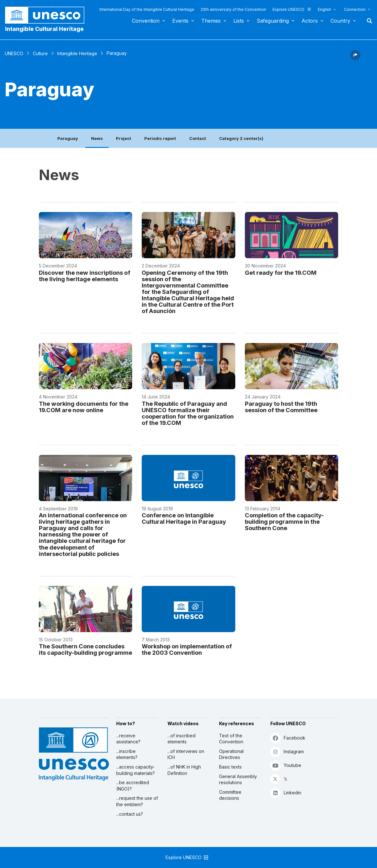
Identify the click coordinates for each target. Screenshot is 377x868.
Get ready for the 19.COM (281, 273)
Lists (239, 21)
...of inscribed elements (181, 739)
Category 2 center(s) (241, 138)
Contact (198, 138)
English (324, 9)
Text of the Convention (231, 739)
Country (340, 21)
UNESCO (14, 53)
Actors (310, 21)
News (97, 138)
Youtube (286, 765)
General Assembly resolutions (238, 780)
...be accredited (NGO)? (133, 786)
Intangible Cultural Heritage (44, 29)
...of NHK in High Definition (184, 770)
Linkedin (286, 793)
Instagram (287, 751)
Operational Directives (231, 754)
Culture (40, 53)
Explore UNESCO (292, 9)
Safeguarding (273, 21)
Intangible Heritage (77, 53)
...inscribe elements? (127, 754)
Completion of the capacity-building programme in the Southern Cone (284, 522)
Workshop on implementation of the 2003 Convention (187, 649)
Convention (146, 21)
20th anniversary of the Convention (233, 9)
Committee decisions (230, 795)
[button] (355, 58)
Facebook (288, 738)
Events (180, 21)
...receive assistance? (128, 739)
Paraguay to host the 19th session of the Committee (281, 407)
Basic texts (230, 767)
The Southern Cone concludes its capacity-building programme (85, 649)
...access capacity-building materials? (135, 770)
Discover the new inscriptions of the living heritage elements (85, 276)
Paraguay (68, 138)
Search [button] (367, 21)
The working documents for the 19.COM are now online (84, 407)
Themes (211, 21)
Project (124, 138)
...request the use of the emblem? (137, 801)
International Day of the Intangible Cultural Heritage (147, 9)
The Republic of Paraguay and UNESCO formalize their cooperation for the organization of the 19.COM (188, 413)
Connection (355, 9)
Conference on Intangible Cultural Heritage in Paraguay (184, 518)
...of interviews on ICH (186, 754)
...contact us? (130, 814)
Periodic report (160, 138)
